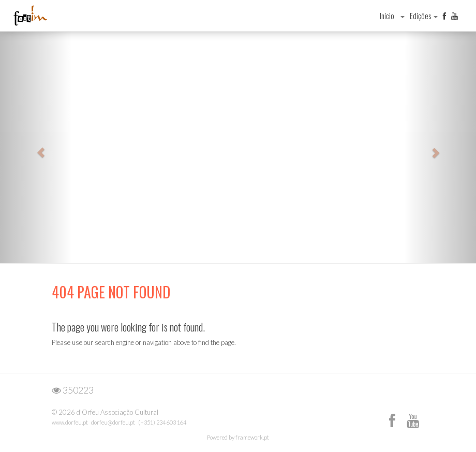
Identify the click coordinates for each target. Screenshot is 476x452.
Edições (424, 16)
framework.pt (252, 437)
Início (387, 16)
